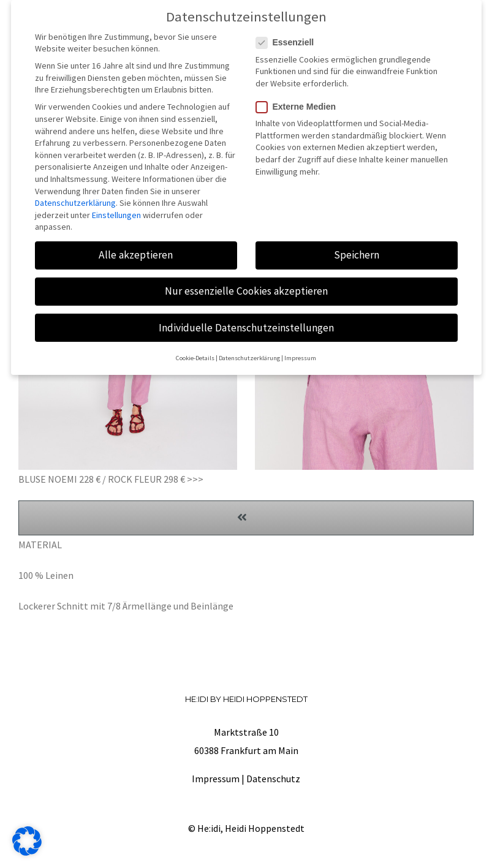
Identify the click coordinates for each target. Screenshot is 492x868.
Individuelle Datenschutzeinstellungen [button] (246, 323)
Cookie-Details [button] (195, 354)
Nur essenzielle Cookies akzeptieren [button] (246, 287)
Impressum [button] (300, 354)
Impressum (216, 779)
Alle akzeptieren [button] (136, 251)
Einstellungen (116, 211)
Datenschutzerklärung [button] (249, 354)
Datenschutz (273, 779)
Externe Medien (301, 103)
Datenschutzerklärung (75, 199)
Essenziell (290, 39)
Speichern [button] (357, 251)
